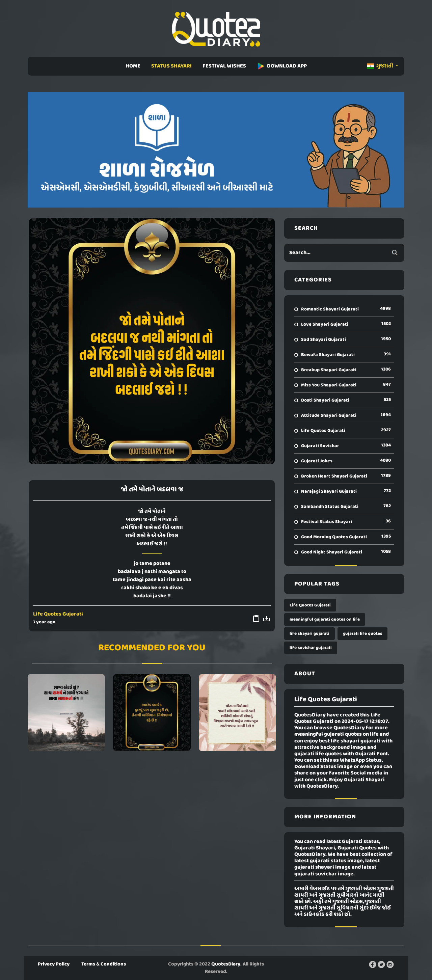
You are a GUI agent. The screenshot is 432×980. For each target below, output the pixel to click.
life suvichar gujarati (311, 648)
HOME (133, 66)
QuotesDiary (226, 964)
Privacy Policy (54, 964)
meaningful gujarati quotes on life (325, 619)
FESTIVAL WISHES (224, 66)
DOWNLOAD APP (282, 66)
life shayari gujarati (309, 634)
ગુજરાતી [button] (381, 66)
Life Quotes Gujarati (58, 614)
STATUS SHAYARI (171, 66)
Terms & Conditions (104, 964)
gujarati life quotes (362, 634)
